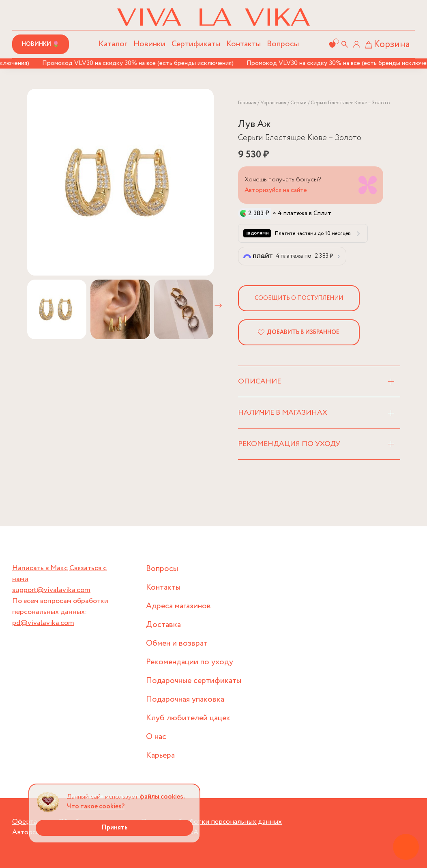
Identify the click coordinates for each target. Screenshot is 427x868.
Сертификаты (196, 44)
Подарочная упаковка (185, 699)
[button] (218, 306)
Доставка (163, 625)
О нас (156, 737)
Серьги (298, 103)
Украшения (273, 103)
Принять (115, 828)
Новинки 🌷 (41, 44)
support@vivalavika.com (51, 590)
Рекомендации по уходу (190, 662)
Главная (247, 103)
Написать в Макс (40, 568)
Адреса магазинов (178, 606)
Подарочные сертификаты (194, 681)
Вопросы (283, 44)
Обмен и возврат (177, 643)
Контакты (244, 44)
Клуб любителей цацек (188, 718)
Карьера (160, 755)
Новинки (149, 44)
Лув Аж (254, 124)
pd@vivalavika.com (43, 623)
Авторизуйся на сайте (276, 190)
